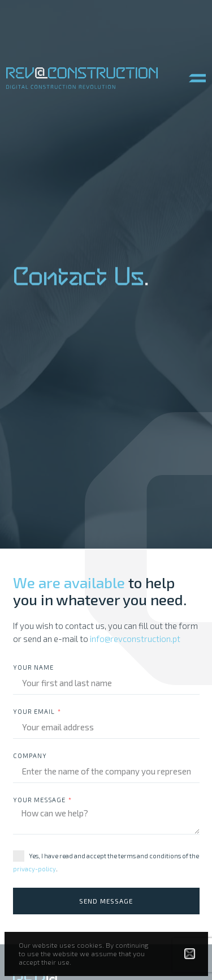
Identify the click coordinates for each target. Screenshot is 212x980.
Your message (40, 800)
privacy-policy (34, 869)
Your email (35, 712)
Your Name (33, 667)
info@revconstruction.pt (135, 639)
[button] (197, 78)
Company (30, 756)
